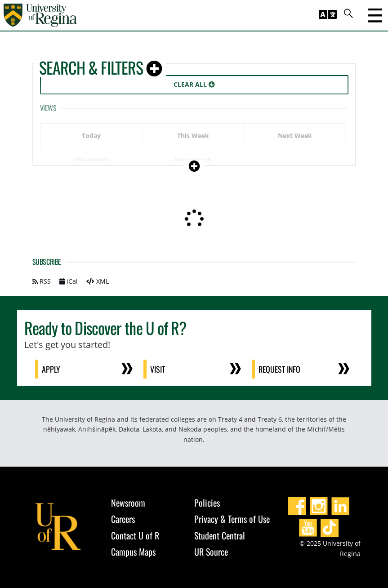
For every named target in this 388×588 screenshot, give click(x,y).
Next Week (295, 136)
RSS (42, 281)
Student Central (220, 535)
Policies (207, 503)
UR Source (211, 552)
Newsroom (128, 503)
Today (91, 136)
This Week (193, 136)
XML (98, 281)
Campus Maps (133, 552)
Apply (51, 369)
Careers (123, 519)
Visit (158, 369)
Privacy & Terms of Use (232, 519)
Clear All (194, 84)
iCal (69, 281)
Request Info (280, 369)
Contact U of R (135, 535)
